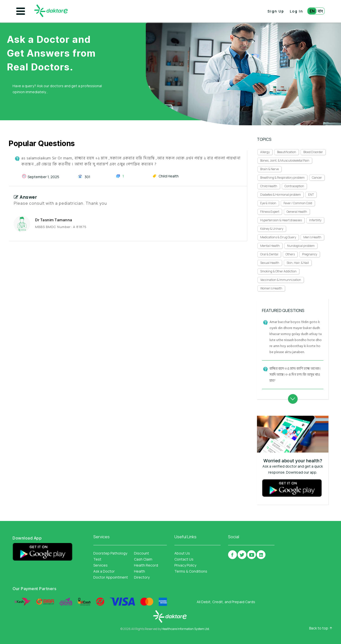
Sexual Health (270, 263)
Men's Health (312, 237)
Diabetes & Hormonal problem (281, 195)
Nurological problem (301, 246)
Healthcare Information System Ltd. (186, 629)
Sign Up (276, 11)
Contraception (294, 186)
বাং (320, 11)
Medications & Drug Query (278, 237)
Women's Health (271, 288)
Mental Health (270, 246)
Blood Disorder (313, 152)
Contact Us (184, 559)
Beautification (287, 152)
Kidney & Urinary (272, 229)
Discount (142, 553)
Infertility (315, 220)
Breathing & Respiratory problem (282, 178)
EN (312, 11)
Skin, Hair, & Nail (298, 263)
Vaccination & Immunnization (281, 280)
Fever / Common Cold (298, 203)
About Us (182, 553)
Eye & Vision (268, 203)
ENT (311, 195)
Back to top (319, 628)
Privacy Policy (185, 565)
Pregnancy (310, 254)
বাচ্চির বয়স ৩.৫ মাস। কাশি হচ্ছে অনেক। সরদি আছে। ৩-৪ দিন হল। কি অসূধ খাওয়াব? (295, 374)
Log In (296, 11)
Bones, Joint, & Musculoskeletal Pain (285, 160)
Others (290, 254)
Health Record (146, 565)
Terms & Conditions (191, 571)
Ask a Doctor (104, 571)
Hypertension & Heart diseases (281, 220)
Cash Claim (143, 559)
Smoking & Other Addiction (278, 271)
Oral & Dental (269, 254)
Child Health (269, 186)
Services (100, 565)
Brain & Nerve (269, 169)
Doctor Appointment (111, 577)
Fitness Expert (270, 212)
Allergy (265, 152)
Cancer (317, 178)
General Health (297, 212)
